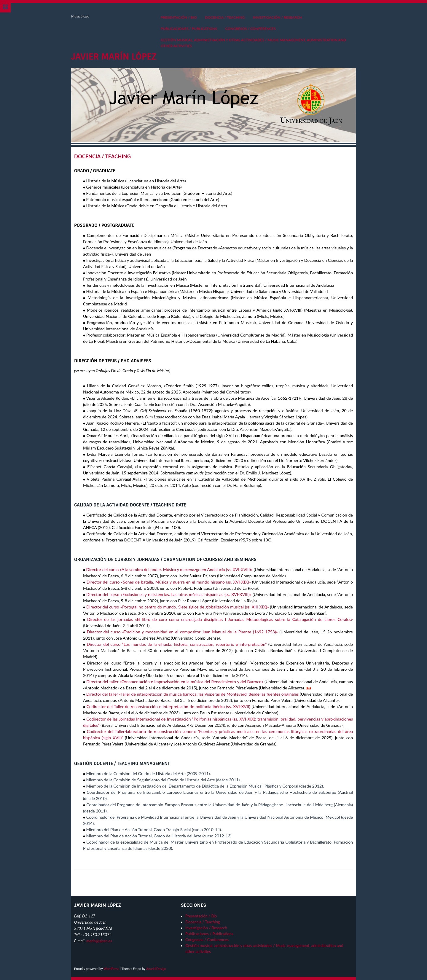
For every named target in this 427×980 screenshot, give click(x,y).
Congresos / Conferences (251, 29)
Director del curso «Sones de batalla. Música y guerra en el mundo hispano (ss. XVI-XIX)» (169, 582)
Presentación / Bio (179, 17)
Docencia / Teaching (225, 17)
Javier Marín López (114, 57)
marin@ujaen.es (99, 941)
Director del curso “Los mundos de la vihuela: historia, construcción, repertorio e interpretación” (177, 644)
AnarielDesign (156, 969)
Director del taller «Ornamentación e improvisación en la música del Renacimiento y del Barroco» (175, 682)
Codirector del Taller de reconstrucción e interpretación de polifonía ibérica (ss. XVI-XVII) (168, 706)
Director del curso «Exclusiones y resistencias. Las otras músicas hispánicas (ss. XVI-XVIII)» (169, 594)
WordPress (111, 969)
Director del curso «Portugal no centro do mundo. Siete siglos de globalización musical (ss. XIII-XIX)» (178, 607)
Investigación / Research (278, 17)
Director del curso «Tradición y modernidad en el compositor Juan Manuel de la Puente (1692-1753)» (182, 632)
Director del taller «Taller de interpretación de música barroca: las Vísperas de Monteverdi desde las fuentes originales (193, 694)
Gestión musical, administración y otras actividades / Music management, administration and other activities (253, 43)
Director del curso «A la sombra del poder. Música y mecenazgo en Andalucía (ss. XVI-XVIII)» (169, 569)
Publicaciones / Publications (189, 29)
